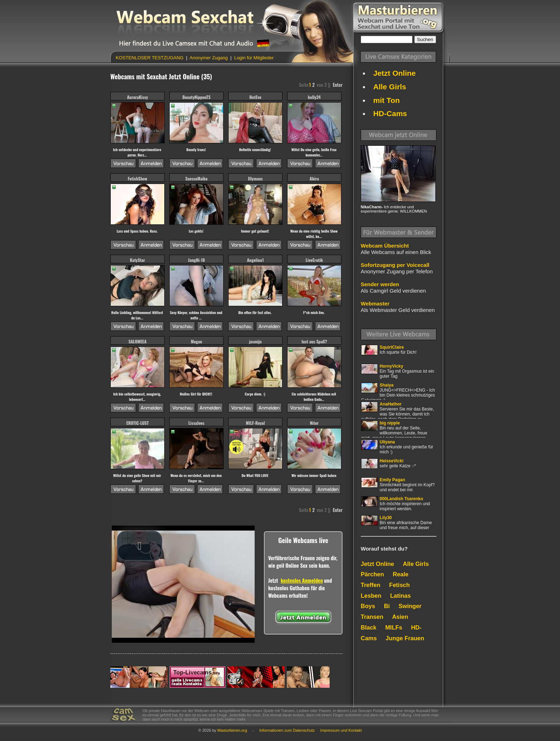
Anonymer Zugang (209, 58)
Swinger (410, 606)
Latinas (400, 596)
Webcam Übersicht (385, 246)
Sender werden (380, 284)
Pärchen (372, 574)
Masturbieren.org (232, 730)
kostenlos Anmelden (302, 580)
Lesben (371, 596)
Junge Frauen (405, 638)
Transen (372, 617)
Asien (400, 617)
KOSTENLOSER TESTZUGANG (150, 58)
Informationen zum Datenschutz (287, 730)
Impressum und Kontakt (341, 730)
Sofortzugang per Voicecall (395, 265)
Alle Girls (390, 87)
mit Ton (386, 100)
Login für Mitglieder (253, 58)
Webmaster (375, 304)
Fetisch (400, 585)
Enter (338, 85)
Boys (368, 606)
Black (369, 627)
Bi (387, 606)
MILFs (394, 627)
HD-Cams (390, 113)
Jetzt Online (394, 73)
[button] (140, 546)
